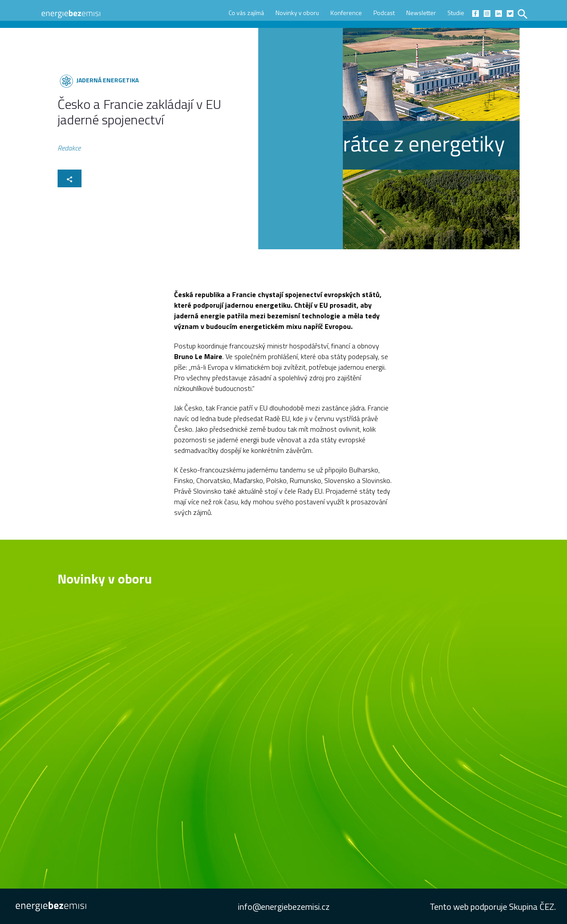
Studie (456, 13)
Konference (346, 13)
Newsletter (421, 13)
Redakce (69, 150)
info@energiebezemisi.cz (284, 907)
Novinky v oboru (297, 13)
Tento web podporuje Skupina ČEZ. (493, 907)
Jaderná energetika (107, 80)
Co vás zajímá (246, 13)
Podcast (384, 13)
